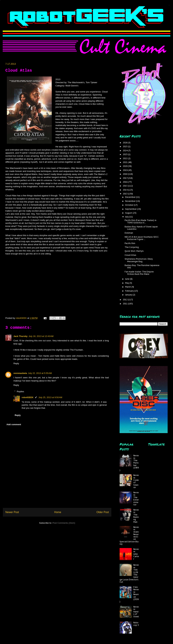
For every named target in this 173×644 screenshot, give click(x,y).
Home (58, 512)
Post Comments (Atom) (64, 523)
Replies (20, 391)
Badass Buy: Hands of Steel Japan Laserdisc (141, 228)
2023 (125, 154)
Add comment (14, 424)
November (131, 201)
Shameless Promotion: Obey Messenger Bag (139, 260)
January (129, 295)
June (128, 279)
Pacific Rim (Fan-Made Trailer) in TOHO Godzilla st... (140, 221)
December (131, 197)
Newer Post (12, 512)
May (127, 283)
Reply (16, 363)
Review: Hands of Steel (136, 612)
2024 (125, 150)
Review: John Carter (136, 554)
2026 (125, 143)
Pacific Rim (130, 243)
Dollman (129, 233)
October (129, 205)
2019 (125, 170)
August (129, 213)
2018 (125, 174)
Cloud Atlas (130, 255)
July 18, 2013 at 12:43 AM (41, 336)
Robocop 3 (136, 624)
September (131, 209)
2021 (125, 162)
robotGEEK (28, 397)
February (130, 291)
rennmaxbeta (20, 373)
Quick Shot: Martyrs (134, 251)
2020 (125, 166)
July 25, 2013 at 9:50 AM (50, 397)
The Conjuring (132, 247)
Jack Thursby (20, 336)
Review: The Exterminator (136, 499)
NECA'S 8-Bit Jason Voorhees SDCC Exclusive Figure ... (142, 238)
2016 (125, 182)
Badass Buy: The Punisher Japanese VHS (142, 266)
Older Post (103, 512)
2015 (125, 186)
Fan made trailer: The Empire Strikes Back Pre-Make (139, 273)
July (127, 217)
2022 (125, 158)
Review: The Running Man (136, 516)
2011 (125, 304)
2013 (125, 194)
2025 (125, 146)
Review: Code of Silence (136, 481)
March (128, 287)
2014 (125, 190)
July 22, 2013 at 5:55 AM (40, 373)
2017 (125, 178)
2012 (125, 300)
